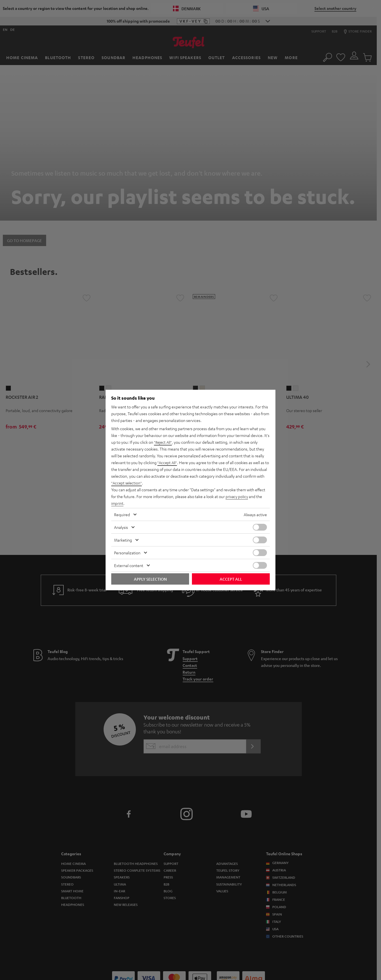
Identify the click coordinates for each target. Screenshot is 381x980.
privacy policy (237, 496)
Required (122, 514)
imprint (117, 503)
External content (129, 565)
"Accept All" (168, 462)
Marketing (123, 540)
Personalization (127, 553)
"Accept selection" (127, 483)
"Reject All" (163, 442)
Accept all (231, 579)
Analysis (121, 527)
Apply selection (150, 579)
